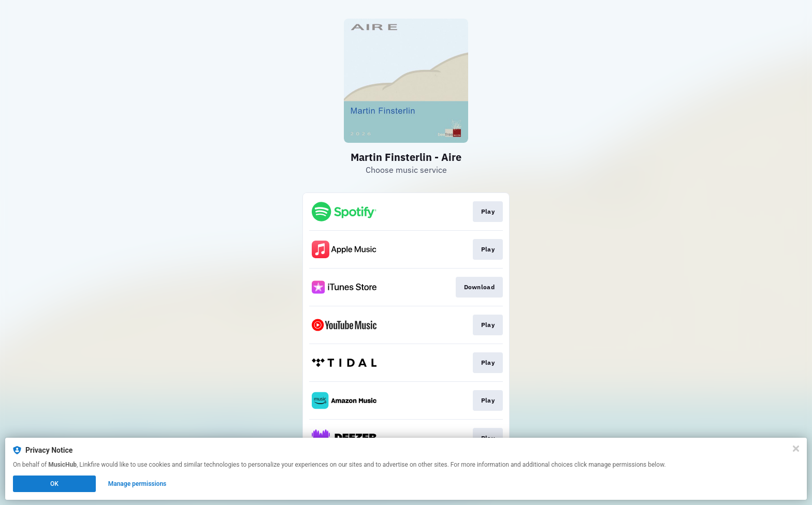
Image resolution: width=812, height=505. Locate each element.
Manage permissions (137, 484)
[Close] (796, 449)
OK (54, 484)
